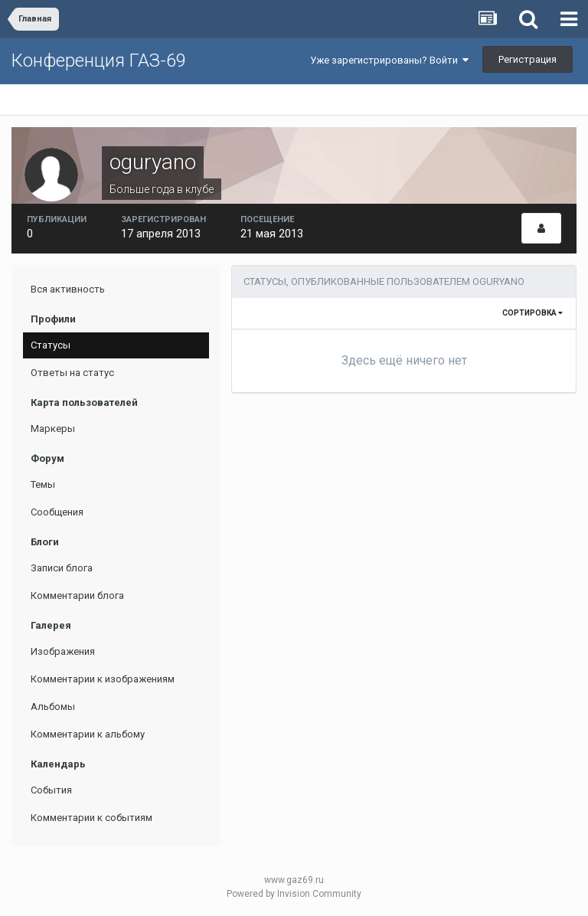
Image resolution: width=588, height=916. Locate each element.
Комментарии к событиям (91, 818)
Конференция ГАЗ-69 (99, 61)
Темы (43, 484)
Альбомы (53, 707)
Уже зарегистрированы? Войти (389, 60)
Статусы (51, 345)
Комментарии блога (77, 595)
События (51, 790)
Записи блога (62, 568)
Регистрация (528, 59)
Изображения (63, 651)
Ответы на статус (72, 373)
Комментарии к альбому (88, 734)
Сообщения (57, 512)
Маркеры (53, 429)
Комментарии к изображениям (103, 679)
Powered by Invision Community (294, 894)
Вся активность (68, 289)
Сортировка (532, 313)
